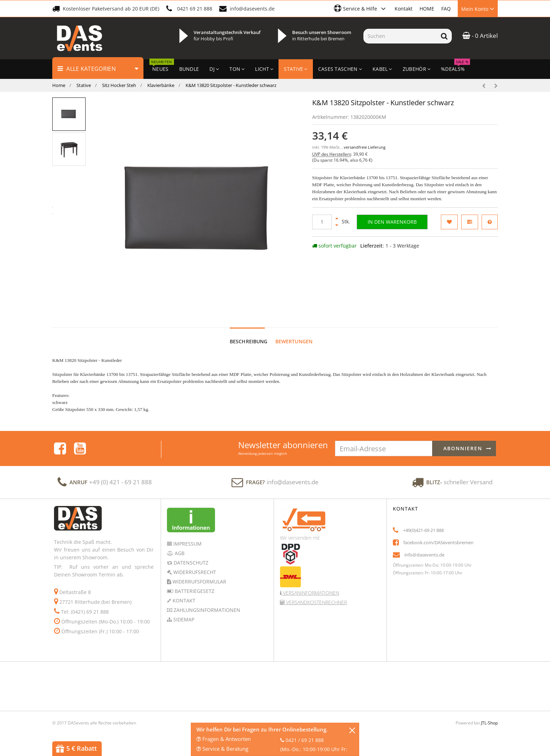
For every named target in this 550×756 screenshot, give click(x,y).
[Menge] (322, 222)
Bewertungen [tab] (294, 341)
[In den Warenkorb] (392, 222)
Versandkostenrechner (316, 602)
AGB (179, 553)
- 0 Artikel (480, 36)
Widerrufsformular (199, 582)
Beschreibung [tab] (249, 341)
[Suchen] (400, 36)
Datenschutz (190, 563)
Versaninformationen (310, 593)
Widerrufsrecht (194, 572)
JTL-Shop (489, 723)
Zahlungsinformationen (206, 610)
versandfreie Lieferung (365, 147)
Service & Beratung (222, 749)
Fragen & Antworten (224, 739)
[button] (361, 8)
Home (59, 85)
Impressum (187, 544)
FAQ (446, 9)
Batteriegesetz (194, 591)
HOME (427, 9)
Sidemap (183, 619)
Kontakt (404, 9)
